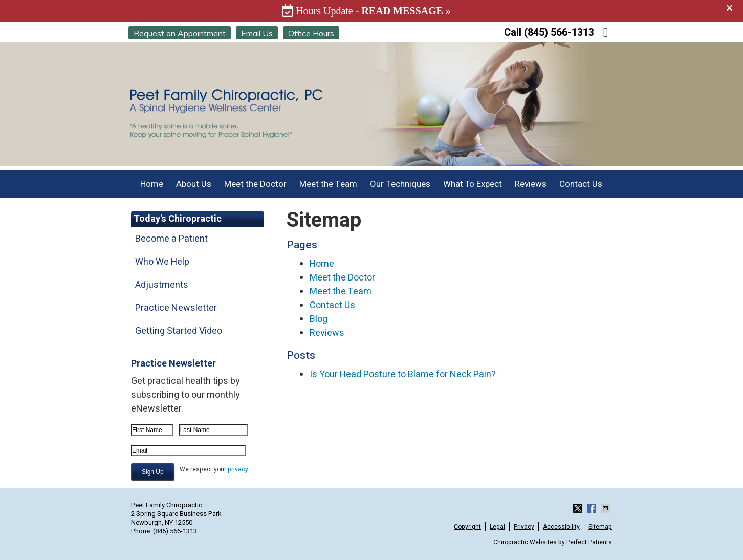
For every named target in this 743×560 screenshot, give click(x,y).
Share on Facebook (593, 508)
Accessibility (561, 527)
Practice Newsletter (176, 308)
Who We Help (162, 262)
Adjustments (162, 285)
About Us (194, 184)
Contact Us (581, 184)
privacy (238, 469)
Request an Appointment (180, 33)
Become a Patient (171, 239)
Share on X (579, 508)
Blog (319, 319)
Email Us (257, 33)
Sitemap (600, 527)
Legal (497, 527)
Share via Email (606, 508)
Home (152, 184)
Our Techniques (400, 184)
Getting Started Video (179, 331)
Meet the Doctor (255, 184)
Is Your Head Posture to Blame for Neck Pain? (403, 374)
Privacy (524, 527)
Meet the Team (328, 184)
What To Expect (473, 184)
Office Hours (311, 33)
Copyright (467, 527)
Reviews (531, 184)
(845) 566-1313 (559, 33)
